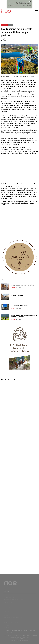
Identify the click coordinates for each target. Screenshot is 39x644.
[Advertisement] (19, 169)
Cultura (13, 298)
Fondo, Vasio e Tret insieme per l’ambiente (23, 285)
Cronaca (13, 308)
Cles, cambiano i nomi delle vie (19, 306)
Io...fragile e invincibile (17, 295)
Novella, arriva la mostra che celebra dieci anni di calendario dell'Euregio (24, 316)
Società (13, 288)
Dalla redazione (6, 76)
